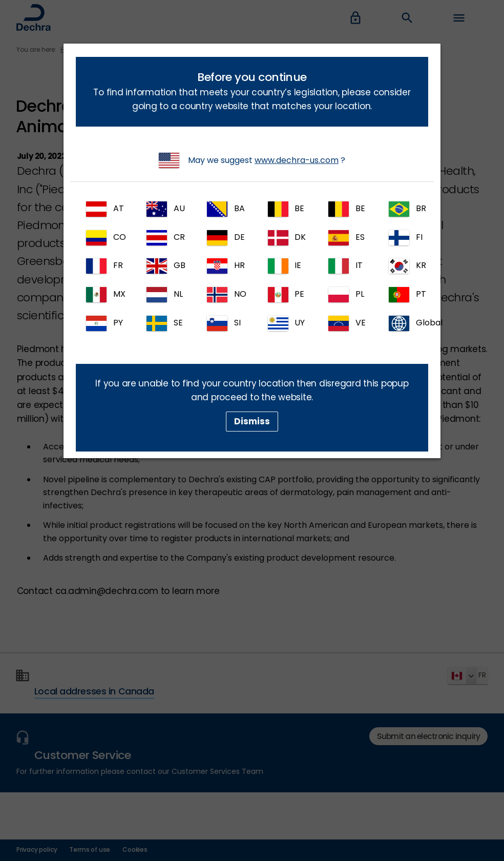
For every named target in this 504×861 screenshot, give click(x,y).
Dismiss (252, 421)
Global (408, 323)
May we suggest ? (252, 160)
